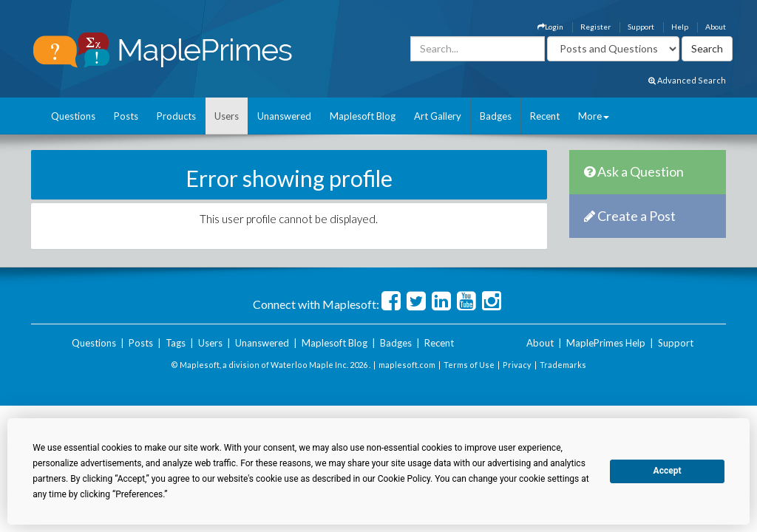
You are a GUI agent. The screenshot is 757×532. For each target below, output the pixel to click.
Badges (496, 116)
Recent (545, 116)
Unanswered (284, 116)
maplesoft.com (407, 365)
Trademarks (563, 365)
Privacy (517, 365)
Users (227, 116)
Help (680, 27)
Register (595, 27)
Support (641, 27)
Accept (668, 471)
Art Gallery (438, 116)
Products (176, 116)
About (716, 27)
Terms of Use (469, 365)
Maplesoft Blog (363, 116)
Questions (73, 116)
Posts (126, 116)
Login (550, 27)
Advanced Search (687, 80)
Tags (176, 343)
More (594, 116)
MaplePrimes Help (606, 343)
